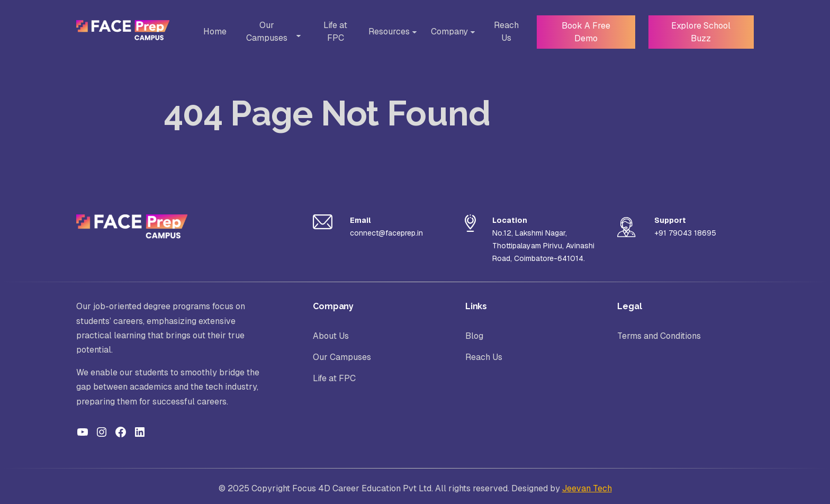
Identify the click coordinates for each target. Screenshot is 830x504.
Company (446, 31)
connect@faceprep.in (386, 233)
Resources (385, 31)
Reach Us (503, 31)
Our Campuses (268, 31)
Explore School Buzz (700, 31)
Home (214, 31)
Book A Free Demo (583, 31)
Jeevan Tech (587, 488)
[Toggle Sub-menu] (296, 36)
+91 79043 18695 (685, 233)
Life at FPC (332, 31)
